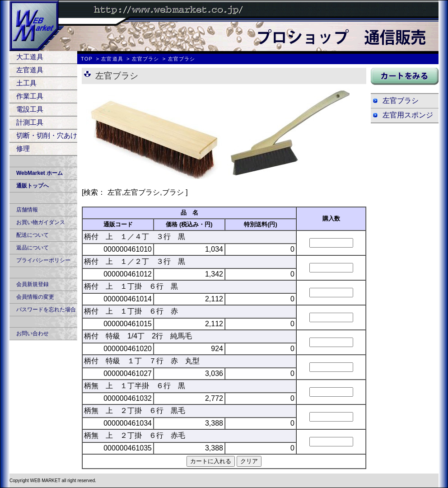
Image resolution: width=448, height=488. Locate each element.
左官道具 (30, 70)
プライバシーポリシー (43, 260)
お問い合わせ (33, 333)
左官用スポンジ (408, 115)
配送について (33, 235)
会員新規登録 (33, 284)
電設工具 (30, 109)
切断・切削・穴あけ (47, 135)
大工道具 (30, 57)
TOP (87, 59)
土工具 (26, 83)
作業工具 (30, 96)
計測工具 (30, 122)
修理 (23, 148)
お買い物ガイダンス (41, 222)
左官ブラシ (146, 59)
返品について (33, 248)
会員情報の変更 (35, 297)
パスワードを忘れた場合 (46, 310)
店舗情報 (27, 210)
